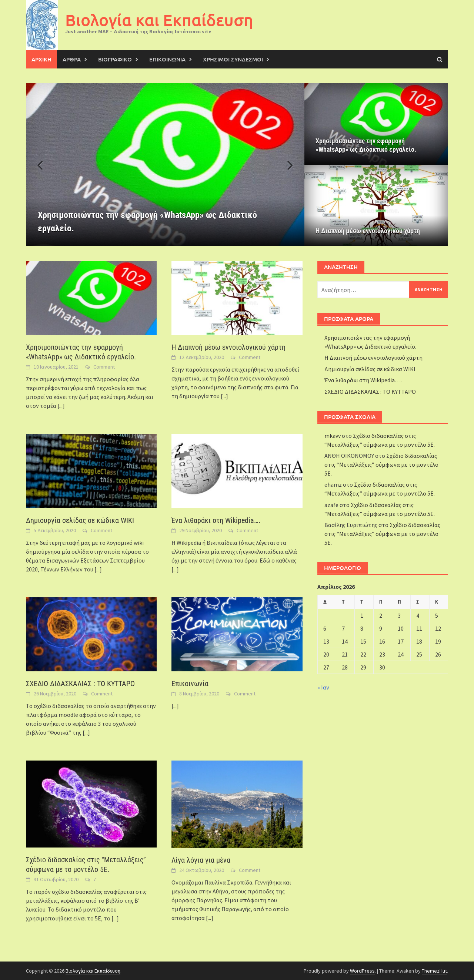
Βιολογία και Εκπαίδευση (159, 20)
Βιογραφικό (115, 59)
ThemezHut (434, 971)
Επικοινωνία (190, 684)
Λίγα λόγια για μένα (201, 860)
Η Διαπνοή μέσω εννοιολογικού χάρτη (368, 231)
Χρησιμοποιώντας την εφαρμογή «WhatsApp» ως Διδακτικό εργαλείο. (366, 145)
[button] (286, 165)
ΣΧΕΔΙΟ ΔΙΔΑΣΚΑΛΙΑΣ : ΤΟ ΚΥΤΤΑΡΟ (80, 684)
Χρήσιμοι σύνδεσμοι (233, 59)
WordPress (362, 971)
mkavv (333, 436)
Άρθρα (72, 59)
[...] (61, 406)
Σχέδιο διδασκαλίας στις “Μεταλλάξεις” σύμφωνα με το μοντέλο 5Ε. (381, 464)
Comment (104, 367)
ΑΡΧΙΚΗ (41, 59)
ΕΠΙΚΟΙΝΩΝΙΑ (167, 59)
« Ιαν (323, 687)
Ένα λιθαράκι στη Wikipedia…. (216, 520)
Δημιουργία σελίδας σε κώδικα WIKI (80, 520)
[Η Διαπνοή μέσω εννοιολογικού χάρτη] (376, 205)
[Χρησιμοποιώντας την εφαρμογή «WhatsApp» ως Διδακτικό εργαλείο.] (165, 165)
